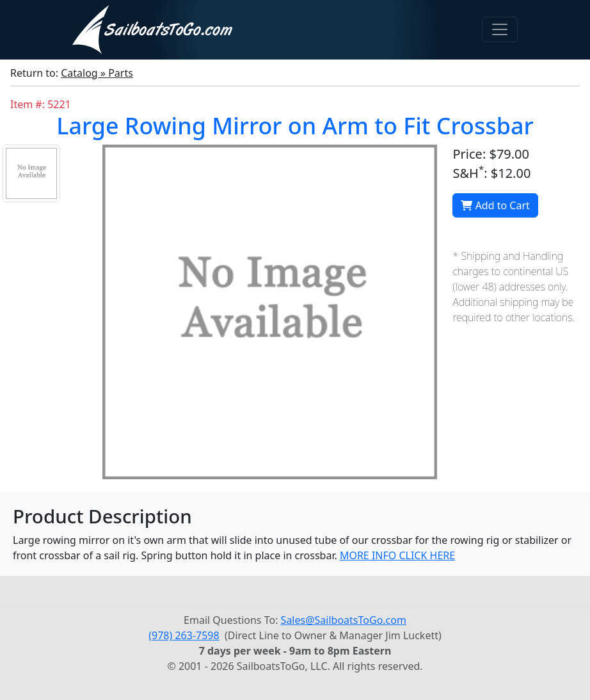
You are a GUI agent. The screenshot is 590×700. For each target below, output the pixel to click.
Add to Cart (495, 205)
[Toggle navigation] (500, 29)
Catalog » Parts (97, 73)
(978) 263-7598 (184, 635)
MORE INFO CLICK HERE (397, 555)
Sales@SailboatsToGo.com (344, 620)
